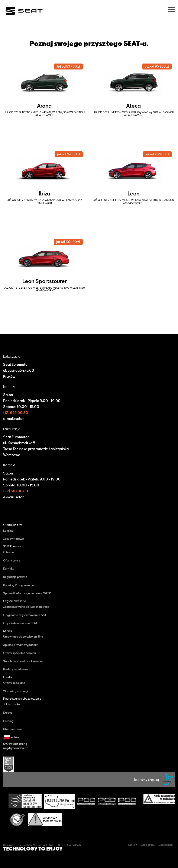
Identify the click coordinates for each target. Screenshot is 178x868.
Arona (44, 106)
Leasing (8, 531)
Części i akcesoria (15, 601)
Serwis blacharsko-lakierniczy (23, 661)
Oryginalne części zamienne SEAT (25, 615)
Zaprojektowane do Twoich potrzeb (26, 607)
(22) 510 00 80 (16, 491)
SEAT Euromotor (13, 546)
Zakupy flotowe (14, 539)
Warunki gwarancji (15, 691)
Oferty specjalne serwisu (20, 653)
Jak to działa (12, 704)
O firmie (9, 552)
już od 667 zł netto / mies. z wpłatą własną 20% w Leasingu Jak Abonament (134, 114)
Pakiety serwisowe (15, 669)
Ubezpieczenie (13, 729)
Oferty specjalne (14, 683)
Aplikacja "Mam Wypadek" (20, 645)
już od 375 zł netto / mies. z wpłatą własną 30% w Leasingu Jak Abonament (44, 114)
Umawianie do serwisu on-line (23, 637)
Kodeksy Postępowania (19, 585)
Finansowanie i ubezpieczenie (22, 699)
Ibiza (45, 193)
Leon (133, 193)
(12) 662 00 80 (16, 413)
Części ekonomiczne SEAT (20, 623)
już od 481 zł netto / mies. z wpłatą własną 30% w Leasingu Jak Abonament (45, 289)
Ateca (134, 106)
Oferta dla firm (13, 525)
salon (20, 419)
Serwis (7, 631)
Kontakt (8, 569)
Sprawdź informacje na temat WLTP (27, 593)
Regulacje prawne (15, 577)
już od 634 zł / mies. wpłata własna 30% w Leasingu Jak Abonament (45, 201)
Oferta (7, 677)
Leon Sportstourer (45, 281)
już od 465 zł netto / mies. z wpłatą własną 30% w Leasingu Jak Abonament (133, 201)
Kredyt (8, 713)
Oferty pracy (12, 560)
